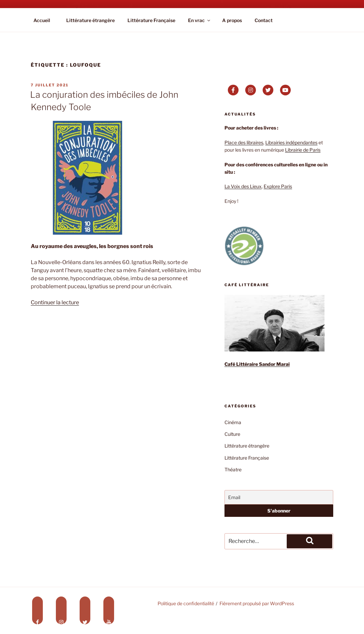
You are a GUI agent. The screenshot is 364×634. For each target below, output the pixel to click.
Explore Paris (278, 186)
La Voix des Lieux (243, 186)
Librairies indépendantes (291, 142)
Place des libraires (244, 142)
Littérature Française (151, 20)
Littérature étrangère (90, 20)
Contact (264, 20)
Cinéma (233, 422)
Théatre (233, 469)
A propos (232, 20)
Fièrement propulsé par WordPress (257, 603)
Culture (232, 434)
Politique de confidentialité (186, 603)
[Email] (279, 497)
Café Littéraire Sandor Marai (257, 364)
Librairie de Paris (303, 150)
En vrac (200, 20)
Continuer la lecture (55, 302)
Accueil (42, 20)
